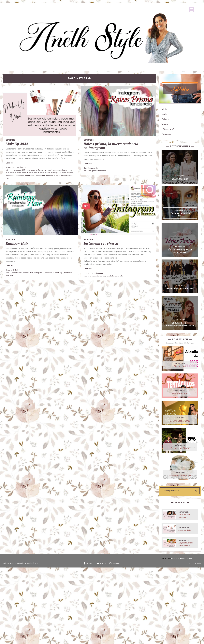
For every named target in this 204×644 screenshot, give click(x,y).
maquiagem (10, 175)
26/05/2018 (89, 140)
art (7, 170)
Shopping (99, 273)
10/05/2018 (10, 240)
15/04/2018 (88, 240)
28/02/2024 (11, 140)
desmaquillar (32, 170)
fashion (41, 170)
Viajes (165, 124)
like (70, 170)
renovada (119, 276)
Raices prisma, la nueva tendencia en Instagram (111, 146)
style (7, 178)
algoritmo (87, 276)
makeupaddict (22, 173)
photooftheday (52, 175)
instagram (64, 170)
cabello (15, 273)
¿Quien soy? (168, 129)
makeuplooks (45, 173)
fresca (94, 276)
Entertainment (89, 273)
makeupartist (34, 173)
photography (41, 175)
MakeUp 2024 (17, 144)
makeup (13, 173)
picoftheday (63, 175)
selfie (70, 175)
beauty (19, 170)
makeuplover (56, 173)
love (7, 173)
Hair (85, 168)
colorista (26, 273)
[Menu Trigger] (191, 10)
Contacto (166, 134)
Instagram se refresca (101, 243)
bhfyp (24, 170)
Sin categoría (93, 168)
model (27, 175)
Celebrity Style (11, 270)
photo (33, 175)
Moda (164, 114)
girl (46, 170)
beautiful (12, 170)
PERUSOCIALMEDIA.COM (182, 558)
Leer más (10, 163)
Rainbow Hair (17, 243)
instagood (55, 170)
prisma (95, 171)
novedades (110, 276)
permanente (47, 273)
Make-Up (15, 167)
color (20, 273)
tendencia (102, 171)
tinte (7, 275)
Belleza (165, 119)
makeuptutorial (68, 173)
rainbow (56, 273)
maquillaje (20, 175)
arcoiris (8, 273)
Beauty (8, 167)
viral (12, 275)
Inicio (164, 109)
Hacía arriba (195, 563)
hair (49, 170)
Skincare (23, 167)
